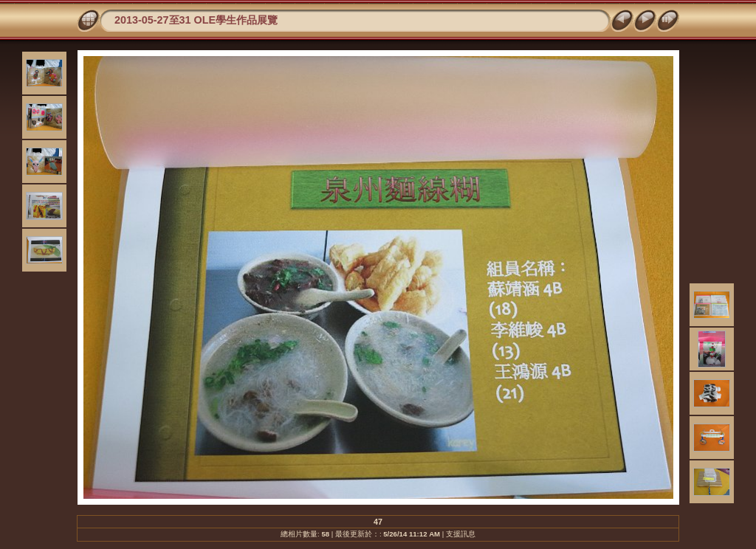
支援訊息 (461, 534)
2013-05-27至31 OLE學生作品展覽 (196, 20)
